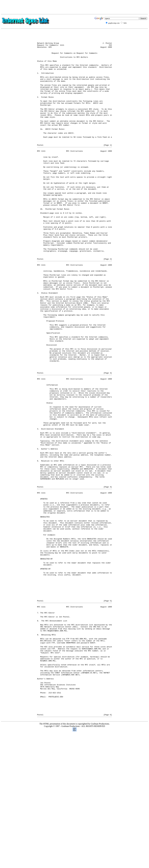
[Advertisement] (75, 7)
